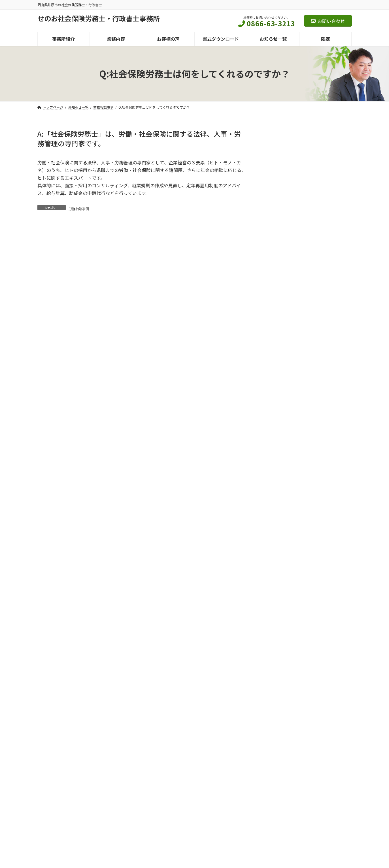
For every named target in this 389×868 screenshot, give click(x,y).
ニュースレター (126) (288, 213)
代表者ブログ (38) (285, 255)
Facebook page (302, 795)
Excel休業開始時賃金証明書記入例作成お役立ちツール (306, 420)
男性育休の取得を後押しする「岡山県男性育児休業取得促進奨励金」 (308, 477)
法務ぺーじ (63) (287, 241)
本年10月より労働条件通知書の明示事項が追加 (308, 326)
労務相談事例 (79, 209)
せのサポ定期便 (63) (291, 227)
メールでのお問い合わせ (275, 707)
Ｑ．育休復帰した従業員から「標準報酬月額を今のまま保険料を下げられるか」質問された (308, 387)
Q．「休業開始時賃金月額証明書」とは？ (307, 532)
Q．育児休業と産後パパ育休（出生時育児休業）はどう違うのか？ (307, 558)
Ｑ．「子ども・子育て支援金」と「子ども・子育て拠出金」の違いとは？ (305, 506)
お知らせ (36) (281, 185)
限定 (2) (276, 283)
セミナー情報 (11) (285, 199)
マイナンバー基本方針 (98, 754)
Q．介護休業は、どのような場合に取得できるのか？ (307, 586)
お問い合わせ (328, 21)
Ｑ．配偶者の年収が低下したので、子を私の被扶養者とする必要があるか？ (308, 355)
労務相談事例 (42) (285, 269)
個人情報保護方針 (56, 754)
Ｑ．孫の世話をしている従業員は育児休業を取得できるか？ (308, 448)
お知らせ (302, 316)
